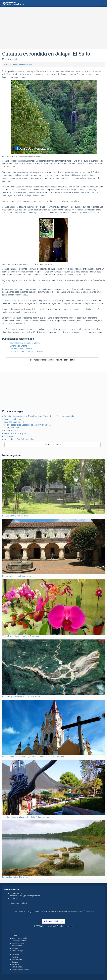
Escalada (16, 964)
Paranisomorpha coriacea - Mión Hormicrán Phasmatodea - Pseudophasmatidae (40, 416)
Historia (15, 957)
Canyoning (9, 436)
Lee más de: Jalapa (52, 445)
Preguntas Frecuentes (20, 969)
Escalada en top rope (13, 419)
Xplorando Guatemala (49, 926)
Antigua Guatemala (19, 938)
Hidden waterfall (11, 431)
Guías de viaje (17, 951)
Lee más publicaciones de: (52, 360)
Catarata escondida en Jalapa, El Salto (27, 352)
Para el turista (17, 967)
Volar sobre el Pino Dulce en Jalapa (20, 439)
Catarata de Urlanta (19, 346)
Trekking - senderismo (22, 64)
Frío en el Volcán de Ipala (15, 433)
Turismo (15, 936)
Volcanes (16, 948)
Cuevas (15, 962)
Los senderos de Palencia (21, 349)
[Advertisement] (53, 29)
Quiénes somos (16, 893)
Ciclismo (15, 955)
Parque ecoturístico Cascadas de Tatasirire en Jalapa (27, 425)
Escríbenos (14, 898)
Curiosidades (17, 959)
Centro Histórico (18, 943)
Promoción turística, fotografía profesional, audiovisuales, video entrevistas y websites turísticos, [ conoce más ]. (54, 912)
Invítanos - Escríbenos (53, 921)
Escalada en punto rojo (14, 422)
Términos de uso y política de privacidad (25, 896)
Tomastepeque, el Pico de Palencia (25, 343)
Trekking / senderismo (21, 941)
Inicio (7, 64)
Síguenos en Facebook (19, 903)
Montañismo (17, 946)
